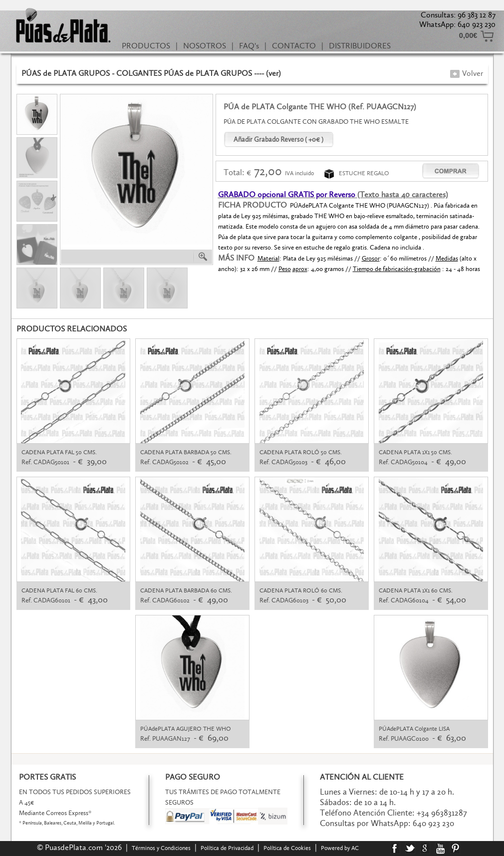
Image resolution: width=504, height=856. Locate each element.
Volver (466, 73)
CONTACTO (294, 46)
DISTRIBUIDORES (360, 46)
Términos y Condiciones (161, 848)
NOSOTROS (205, 46)
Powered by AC (341, 848)
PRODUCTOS (146, 46)
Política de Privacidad (227, 848)
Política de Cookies (287, 848)
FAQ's (249, 46)
